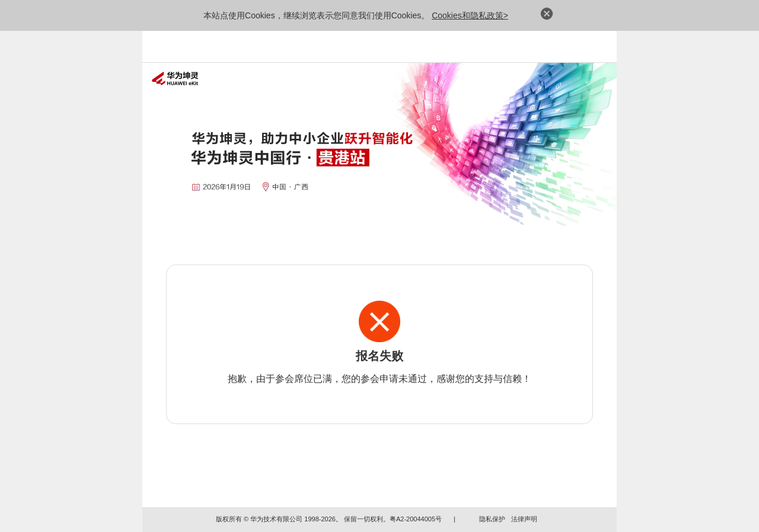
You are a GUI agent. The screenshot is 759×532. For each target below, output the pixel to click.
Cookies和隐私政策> (470, 15)
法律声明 (524, 519)
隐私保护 (492, 519)
